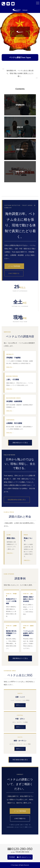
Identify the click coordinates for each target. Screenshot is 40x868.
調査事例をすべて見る (20, 658)
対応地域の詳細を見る (20, 760)
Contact (20, 857)
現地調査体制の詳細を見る (17, 500)
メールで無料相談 (14, 266)
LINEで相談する (14, 273)
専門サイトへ (20, 705)
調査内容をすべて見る (20, 443)
